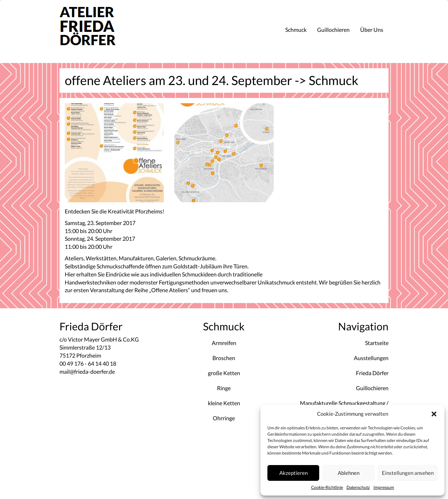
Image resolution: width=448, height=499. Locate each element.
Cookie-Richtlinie (327, 487)
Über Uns (372, 30)
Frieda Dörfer (372, 373)
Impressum (384, 487)
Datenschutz (358, 487)
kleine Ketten (224, 403)
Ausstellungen (371, 358)
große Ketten (224, 373)
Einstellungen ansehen (408, 473)
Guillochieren (333, 30)
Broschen (224, 358)
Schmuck (296, 30)
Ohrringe (224, 418)
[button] (434, 414)
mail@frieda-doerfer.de (87, 371)
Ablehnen (349, 473)
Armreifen (224, 343)
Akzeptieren (293, 473)
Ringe (224, 388)
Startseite (377, 343)
